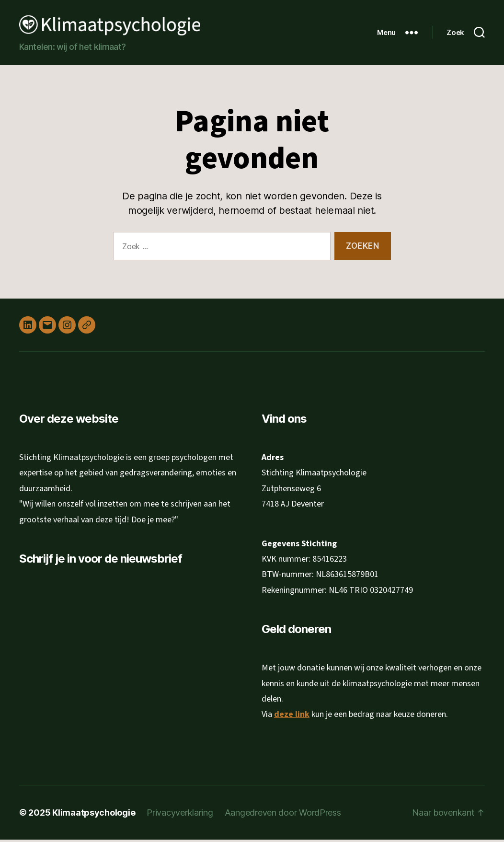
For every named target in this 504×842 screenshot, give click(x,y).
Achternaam (53, 673)
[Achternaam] (98, 688)
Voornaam (50, 642)
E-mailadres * (54, 611)
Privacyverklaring (180, 815)
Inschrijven (98, 713)
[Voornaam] (98, 657)
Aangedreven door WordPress (283, 815)
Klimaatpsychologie (94, 815)
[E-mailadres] (98, 626)
